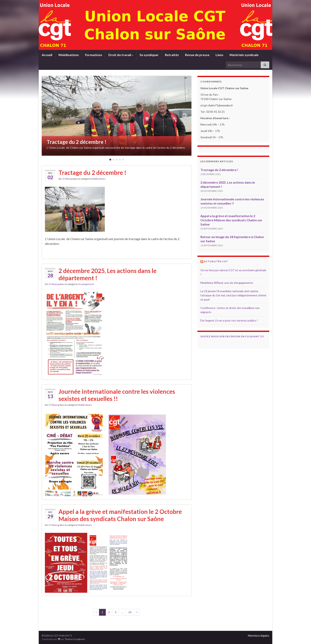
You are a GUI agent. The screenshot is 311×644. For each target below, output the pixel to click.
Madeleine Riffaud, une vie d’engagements (227, 283)
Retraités (172, 55)
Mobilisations (69, 55)
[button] (49, 116)
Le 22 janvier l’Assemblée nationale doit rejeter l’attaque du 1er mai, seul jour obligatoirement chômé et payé (233, 295)
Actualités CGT (216, 261)
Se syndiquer (149, 55)
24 (130, 612)
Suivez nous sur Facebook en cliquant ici (232, 336)
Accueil (47, 55)
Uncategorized (86, 284)
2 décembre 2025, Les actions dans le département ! (107, 274)
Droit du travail (121, 55)
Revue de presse (197, 55)
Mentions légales (259, 636)
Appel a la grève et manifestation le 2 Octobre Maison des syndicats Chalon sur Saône (120, 515)
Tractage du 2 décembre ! (77, 142)
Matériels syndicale (244, 55)
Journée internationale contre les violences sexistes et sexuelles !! (117, 395)
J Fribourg (67, 179)
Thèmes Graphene (75, 639)
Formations (94, 55)
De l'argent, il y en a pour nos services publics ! (229, 320)
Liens (219, 55)
